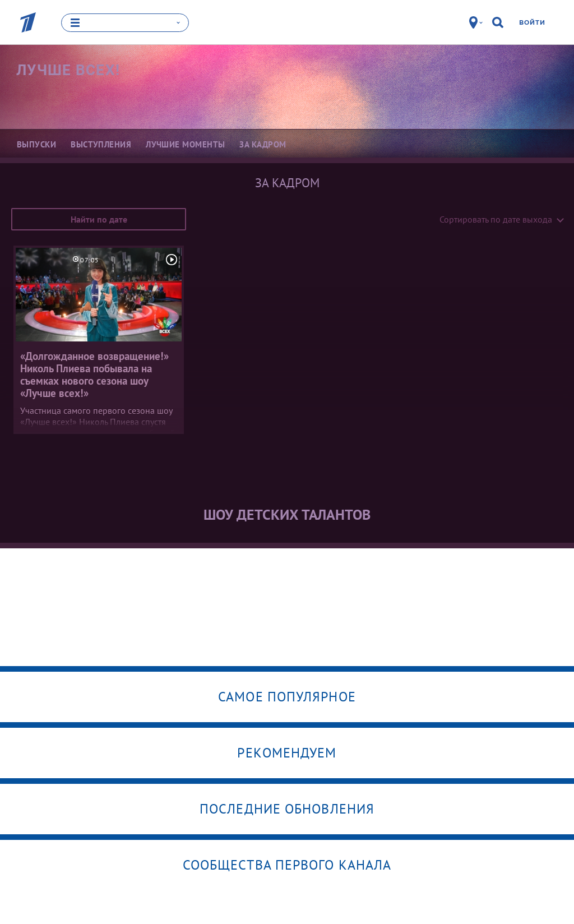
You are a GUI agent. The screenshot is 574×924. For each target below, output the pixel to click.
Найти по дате (99, 219)
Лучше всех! (68, 70)
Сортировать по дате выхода (496, 219)
